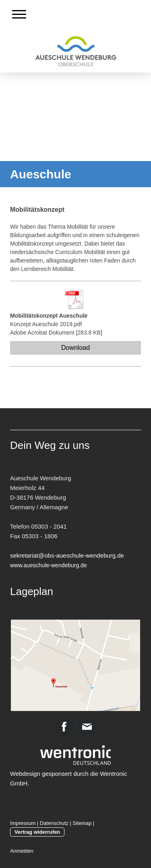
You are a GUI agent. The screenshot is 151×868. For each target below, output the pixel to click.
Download (75, 348)
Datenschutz (54, 823)
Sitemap (82, 823)
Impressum (23, 823)
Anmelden (22, 851)
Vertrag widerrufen (37, 832)
